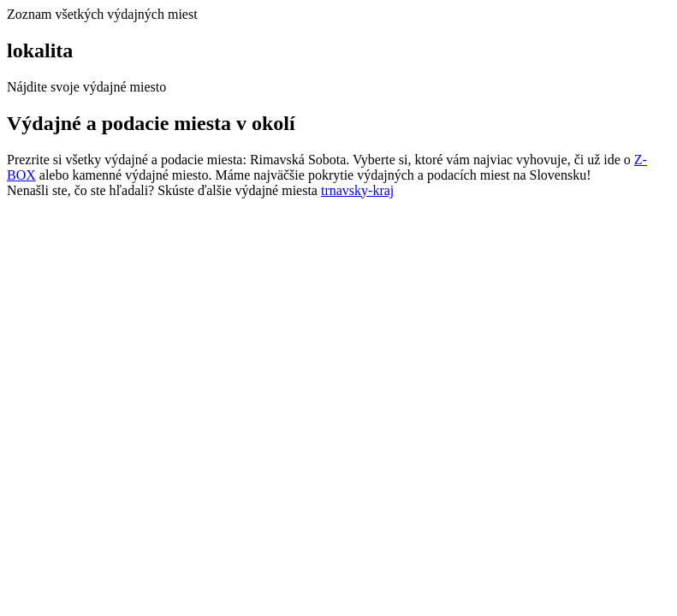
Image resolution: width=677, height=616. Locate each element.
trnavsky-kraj (357, 190)
